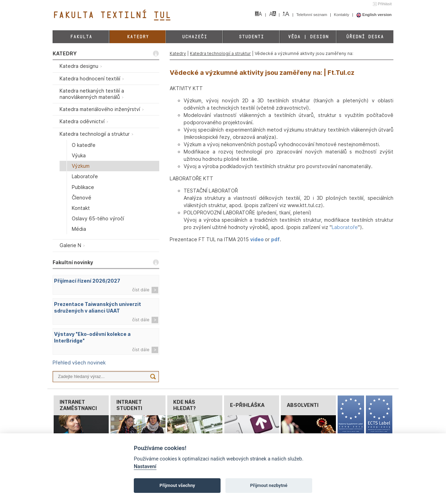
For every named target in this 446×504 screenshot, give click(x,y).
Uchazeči (194, 37)
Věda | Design (308, 37)
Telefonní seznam (312, 15)
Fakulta (81, 37)
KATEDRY (65, 53)
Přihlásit (385, 4)
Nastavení (145, 467)
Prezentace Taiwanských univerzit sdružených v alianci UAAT (98, 307)
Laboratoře (345, 227)
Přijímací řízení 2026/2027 (87, 281)
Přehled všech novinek (79, 363)
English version (374, 15)
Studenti (251, 37)
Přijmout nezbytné (269, 485)
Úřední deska (365, 37)
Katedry (138, 37)
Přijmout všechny (177, 485)
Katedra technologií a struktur (220, 53)
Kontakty (342, 15)
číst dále (141, 290)
